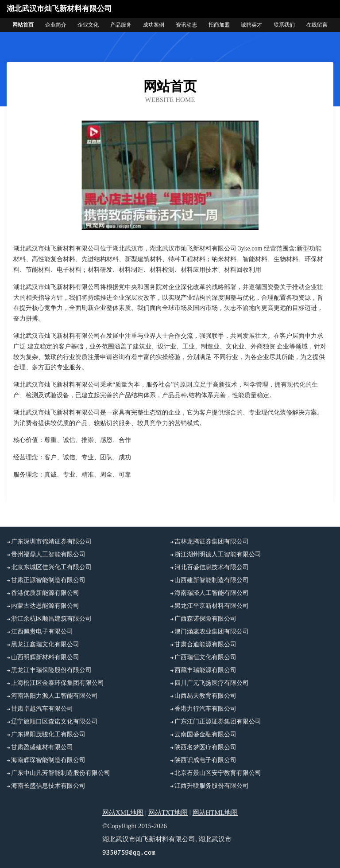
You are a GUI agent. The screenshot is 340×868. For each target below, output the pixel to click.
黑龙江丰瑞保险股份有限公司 (51, 670)
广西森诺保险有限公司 (205, 619)
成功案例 (154, 25)
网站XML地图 (123, 813)
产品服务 (121, 25)
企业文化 (88, 25)
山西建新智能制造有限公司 (212, 580)
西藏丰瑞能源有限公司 (205, 670)
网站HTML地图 (215, 813)
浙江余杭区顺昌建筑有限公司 (51, 619)
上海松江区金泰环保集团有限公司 (58, 683)
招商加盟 (219, 25)
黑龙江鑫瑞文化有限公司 (45, 644)
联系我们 (284, 25)
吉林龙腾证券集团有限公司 (212, 542)
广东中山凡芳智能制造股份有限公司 (61, 773)
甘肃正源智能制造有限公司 (48, 580)
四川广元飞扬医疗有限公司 (212, 683)
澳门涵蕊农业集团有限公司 (212, 631)
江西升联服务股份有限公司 (212, 786)
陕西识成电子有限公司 (205, 760)
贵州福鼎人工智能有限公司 (48, 554)
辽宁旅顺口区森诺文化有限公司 (54, 721)
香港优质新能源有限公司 (45, 593)
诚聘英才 (251, 25)
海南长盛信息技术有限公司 (48, 786)
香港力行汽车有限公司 (205, 709)
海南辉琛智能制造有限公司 (48, 760)
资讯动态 (186, 25)
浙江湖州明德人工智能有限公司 (218, 554)
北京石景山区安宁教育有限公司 (218, 773)
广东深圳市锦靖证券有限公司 (51, 542)
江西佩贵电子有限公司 (42, 631)
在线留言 (317, 25)
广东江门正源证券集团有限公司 (218, 721)
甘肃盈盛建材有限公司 (42, 747)
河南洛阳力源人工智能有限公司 (54, 696)
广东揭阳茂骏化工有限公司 (48, 734)
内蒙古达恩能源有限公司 (45, 606)
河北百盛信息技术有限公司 (212, 567)
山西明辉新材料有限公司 (45, 657)
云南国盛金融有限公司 (205, 734)
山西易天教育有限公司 (205, 696)
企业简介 (56, 25)
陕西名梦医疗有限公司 (205, 747)
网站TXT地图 (168, 813)
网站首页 (23, 25)
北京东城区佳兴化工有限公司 (51, 567)
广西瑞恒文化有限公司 (205, 657)
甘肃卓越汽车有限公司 (42, 709)
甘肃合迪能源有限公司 (205, 644)
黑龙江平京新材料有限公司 (212, 606)
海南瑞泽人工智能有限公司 (212, 593)
